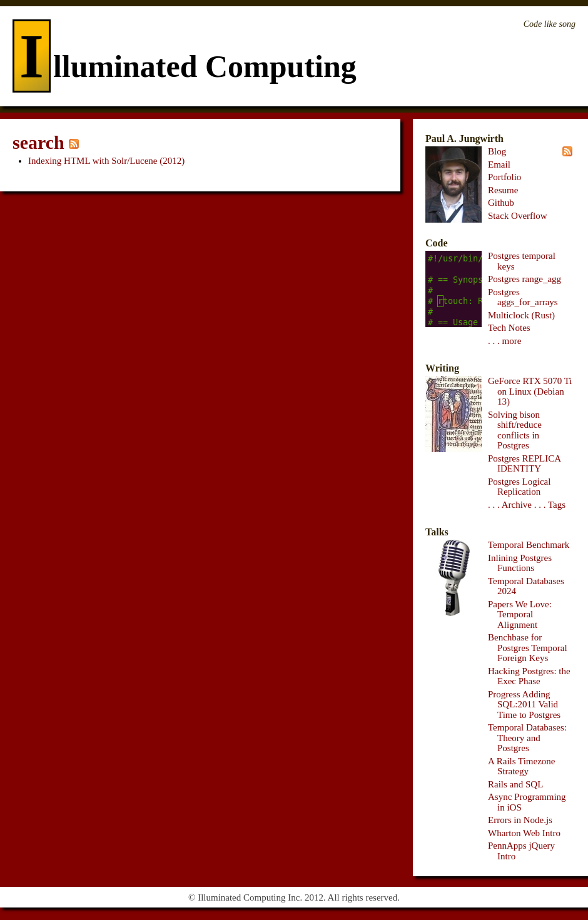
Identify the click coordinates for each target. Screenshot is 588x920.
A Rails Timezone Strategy (522, 766)
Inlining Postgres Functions (520, 563)
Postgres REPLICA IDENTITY (524, 464)
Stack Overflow (518, 216)
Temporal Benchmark (529, 545)
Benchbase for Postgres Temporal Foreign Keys (528, 648)
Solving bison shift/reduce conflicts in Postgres (515, 430)
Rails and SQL (515, 784)
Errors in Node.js (520, 820)
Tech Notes (509, 328)
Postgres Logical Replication (519, 487)
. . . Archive (510, 505)
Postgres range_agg (525, 279)
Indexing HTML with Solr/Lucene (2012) (106, 161)
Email (499, 164)
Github (501, 203)
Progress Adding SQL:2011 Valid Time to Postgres (524, 705)
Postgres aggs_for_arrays (523, 297)
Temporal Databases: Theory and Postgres (527, 738)
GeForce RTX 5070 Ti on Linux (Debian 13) (530, 391)
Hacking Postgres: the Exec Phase (529, 676)
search (38, 142)
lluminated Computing (185, 66)
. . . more (504, 341)
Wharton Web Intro (524, 833)
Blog (497, 151)
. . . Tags (550, 505)
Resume (503, 190)
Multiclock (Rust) (521, 315)
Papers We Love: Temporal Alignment (520, 614)
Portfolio (504, 177)
